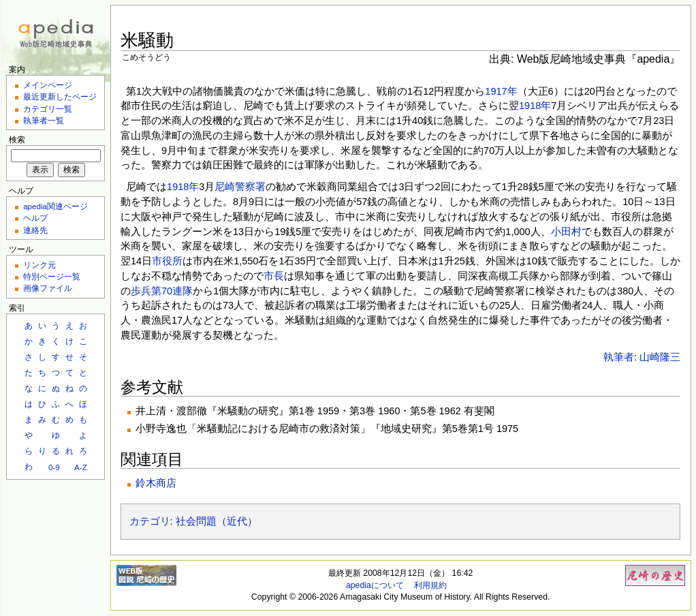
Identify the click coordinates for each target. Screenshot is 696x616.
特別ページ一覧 (52, 276)
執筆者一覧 (44, 120)
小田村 (566, 232)
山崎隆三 (660, 357)
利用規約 (430, 585)
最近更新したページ (60, 96)
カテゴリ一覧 (48, 109)
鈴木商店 (156, 483)
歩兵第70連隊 (162, 291)
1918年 (535, 106)
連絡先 (35, 230)
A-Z (81, 467)
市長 (274, 276)
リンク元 (39, 265)
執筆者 (619, 357)
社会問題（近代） (217, 521)
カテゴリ (150, 521)
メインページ (48, 85)
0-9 (54, 467)
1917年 (501, 91)
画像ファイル (48, 288)
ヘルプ (35, 218)
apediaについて (375, 585)
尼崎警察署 (240, 187)
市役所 (167, 261)
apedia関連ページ (56, 206)
